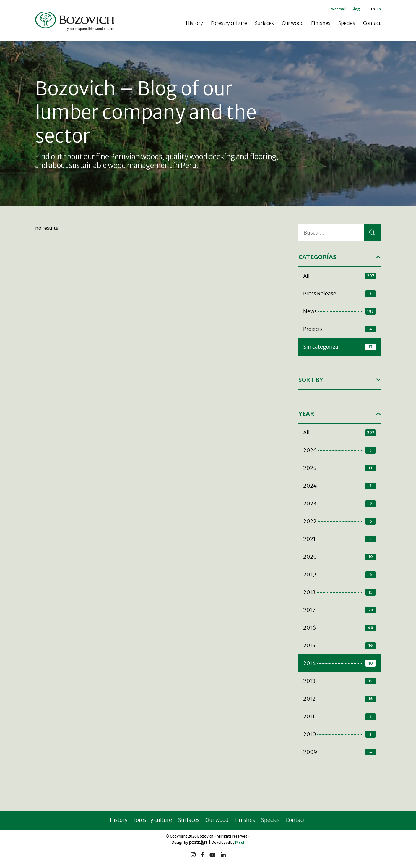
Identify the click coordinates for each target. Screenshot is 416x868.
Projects (340, 329)
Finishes (321, 23)
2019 (340, 574)
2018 (340, 592)
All (340, 276)
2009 (340, 752)
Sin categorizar (340, 347)
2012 (340, 699)
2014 (340, 663)
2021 (340, 539)
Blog (356, 9)
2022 (340, 521)
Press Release (340, 294)
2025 (340, 468)
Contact (372, 23)
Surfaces (264, 23)
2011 (340, 716)
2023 (340, 503)
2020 (340, 557)
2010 (340, 734)
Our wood (293, 23)
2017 (340, 610)
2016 (340, 628)
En (379, 9)
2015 (340, 645)
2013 (340, 681)
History (194, 23)
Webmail (338, 9)
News (340, 311)
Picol (240, 842)
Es (373, 9)
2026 (340, 450)
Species (347, 23)
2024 (340, 486)
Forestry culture (229, 23)
